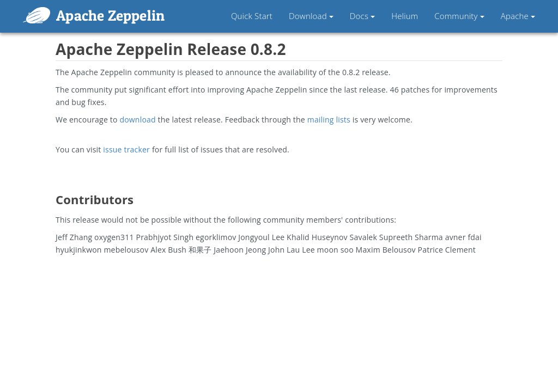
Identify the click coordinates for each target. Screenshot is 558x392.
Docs (362, 16)
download (137, 120)
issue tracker (126, 149)
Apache (518, 16)
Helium (405, 16)
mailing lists (329, 120)
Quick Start (252, 16)
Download (311, 16)
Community (459, 16)
